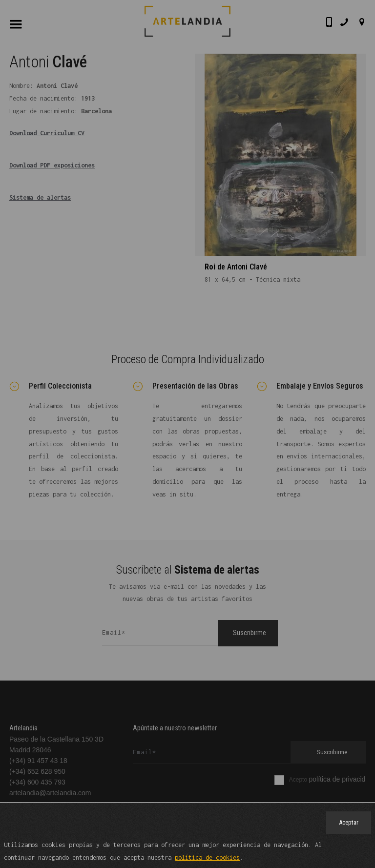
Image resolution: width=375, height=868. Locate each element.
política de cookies (207, 858)
